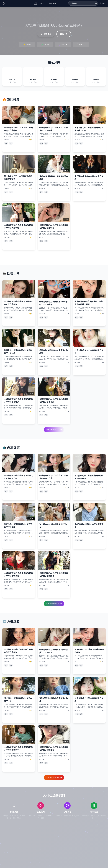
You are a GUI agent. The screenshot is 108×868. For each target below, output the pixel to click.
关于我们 (52, 3)
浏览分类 (64, 34)
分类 (43, 3)
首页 (35, 3)
